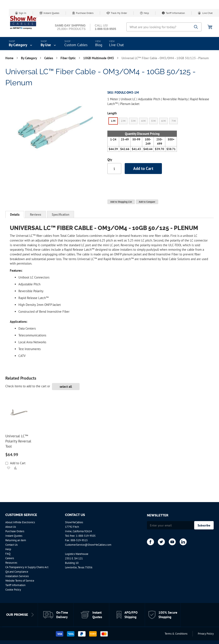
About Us (11, 527)
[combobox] (164, 27)
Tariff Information (175, 13)
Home (10, 58)
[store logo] (24, 22)
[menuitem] (21, 44)
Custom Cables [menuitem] (76, 45)
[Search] (196, 27)
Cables (49, 58)
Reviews (36, 214)
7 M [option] (174, 121)
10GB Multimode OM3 (99, 58)
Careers (10, 558)
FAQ (8, 554)
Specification (61, 214)
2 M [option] (123, 121)
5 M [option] (153, 121)
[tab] (15, 215)
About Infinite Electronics (20, 522)
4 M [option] (143, 121)
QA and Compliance (17, 572)
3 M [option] (133, 121)
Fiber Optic (69, 58)
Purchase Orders (85, 13)
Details (15, 214)
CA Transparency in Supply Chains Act (27, 567)
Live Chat (207, 13)
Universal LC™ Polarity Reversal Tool (18, 441)
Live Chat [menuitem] (116, 45)
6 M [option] (163, 121)
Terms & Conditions (176, 634)
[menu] (109, 44)
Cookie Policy (13, 590)
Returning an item (16, 540)
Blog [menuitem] (99, 45)
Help (146, 13)
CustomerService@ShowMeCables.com (88, 545)
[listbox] (143, 122)
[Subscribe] (204, 525)
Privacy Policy (206, 634)
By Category (29, 58)
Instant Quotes (51, 13)
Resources (11, 563)
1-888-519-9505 (86, 536)
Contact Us (11, 545)
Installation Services (17, 576)
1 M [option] (113, 121)
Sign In (23, 13)
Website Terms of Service (20, 581)
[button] (8, 468)
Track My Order (119, 13)
